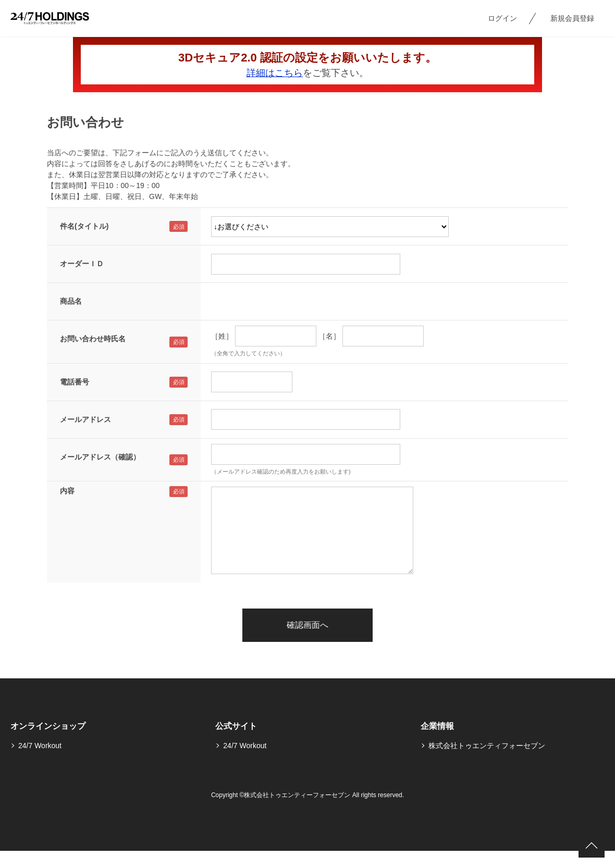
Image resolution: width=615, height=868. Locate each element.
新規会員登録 (572, 18)
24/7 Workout (40, 746)
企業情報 (437, 726)
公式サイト (236, 726)
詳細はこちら (275, 73)
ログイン (502, 18)
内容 (67, 491)
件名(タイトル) (84, 226)
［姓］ (222, 336)
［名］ (329, 336)
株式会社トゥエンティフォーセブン (487, 746)
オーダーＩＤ (82, 264)
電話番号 (75, 382)
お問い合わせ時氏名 (93, 339)
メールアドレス (85, 419)
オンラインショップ (48, 726)
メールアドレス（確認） (100, 457)
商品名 (71, 301)
